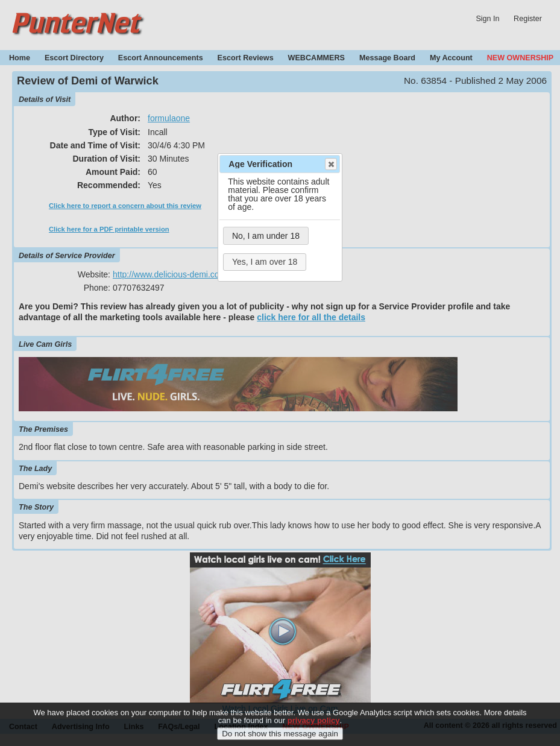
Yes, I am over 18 (265, 262)
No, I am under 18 (266, 236)
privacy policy (314, 723)
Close (330, 164)
